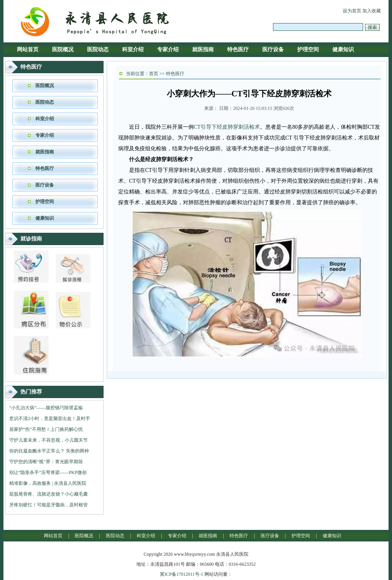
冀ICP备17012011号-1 (181, 574)
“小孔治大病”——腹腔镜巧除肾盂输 (46, 408)
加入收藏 (372, 11)
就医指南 (203, 50)
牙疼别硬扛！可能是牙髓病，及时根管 (49, 505)
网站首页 (28, 50)
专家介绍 (168, 50)
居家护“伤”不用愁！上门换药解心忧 (46, 429)
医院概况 (63, 50)
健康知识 (343, 50)
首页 (154, 74)
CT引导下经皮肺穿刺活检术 (227, 127)
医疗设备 (273, 50)
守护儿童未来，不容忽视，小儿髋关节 (49, 440)
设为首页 (352, 11)
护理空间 (308, 50)
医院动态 (98, 50)
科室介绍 (133, 50)
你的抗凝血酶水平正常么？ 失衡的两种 (49, 451)
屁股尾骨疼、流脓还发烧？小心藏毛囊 (49, 494)
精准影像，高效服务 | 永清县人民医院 (48, 483)
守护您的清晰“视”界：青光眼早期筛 (46, 462)
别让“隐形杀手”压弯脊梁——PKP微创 (48, 472)
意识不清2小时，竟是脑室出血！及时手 (50, 419)
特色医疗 (238, 50)
